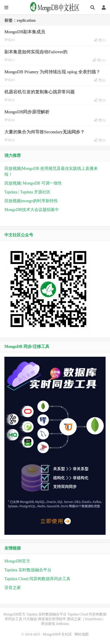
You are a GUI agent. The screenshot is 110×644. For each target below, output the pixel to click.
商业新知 (48, 624)
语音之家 (13, 588)
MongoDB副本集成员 (25, 32)
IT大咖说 (30, 619)
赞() (100, 40)
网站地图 (82, 634)
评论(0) (10, 40)
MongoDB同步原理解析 (27, 112)
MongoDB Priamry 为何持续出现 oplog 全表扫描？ (52, 72)
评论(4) (10, 120)
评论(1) (10, 60)
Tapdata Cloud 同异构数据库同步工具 (37, 579)
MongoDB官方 (17, 561)
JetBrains (63, 624)
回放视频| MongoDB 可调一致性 (33, 183)
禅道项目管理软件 (52, 619)
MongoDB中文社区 (55, 7)
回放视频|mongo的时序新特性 (31, 201)
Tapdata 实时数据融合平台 (28, 570)
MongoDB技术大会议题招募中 (32, 210)
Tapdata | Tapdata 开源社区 (27, 192)
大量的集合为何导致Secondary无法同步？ (44, 132)
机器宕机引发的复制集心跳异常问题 (40, 92)
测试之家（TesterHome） (86, 619)
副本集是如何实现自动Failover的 (36, 52)
